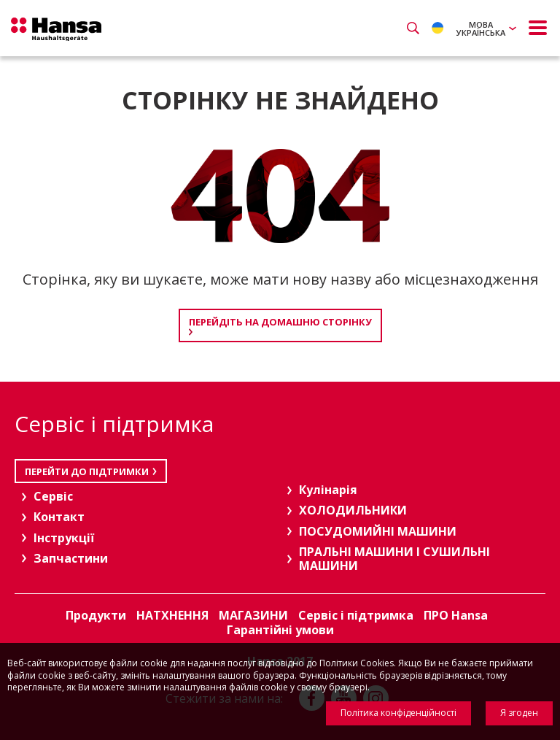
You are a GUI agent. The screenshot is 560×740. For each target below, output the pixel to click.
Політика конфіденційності (398, 713)
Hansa (58, 30)
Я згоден (519, 713)
